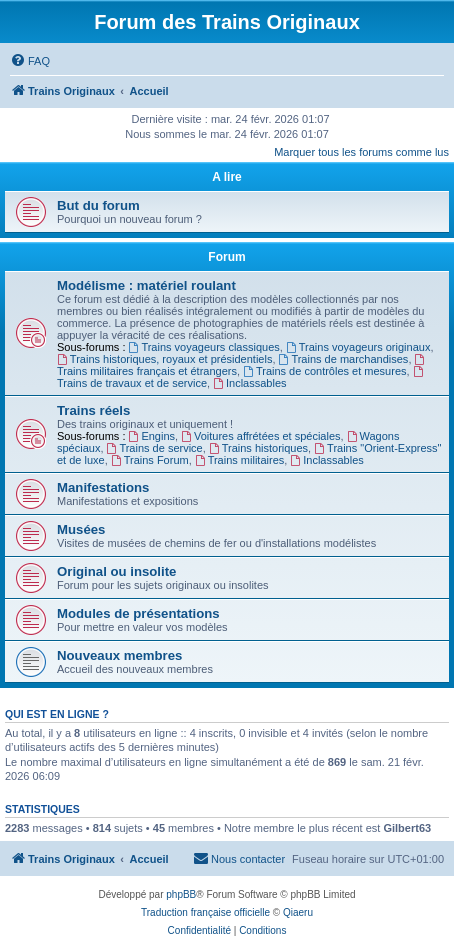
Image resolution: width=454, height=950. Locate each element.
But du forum (98, 205)
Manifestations (103, 487)
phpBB (181, 894)
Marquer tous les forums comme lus (361, 152)
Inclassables (249, 383)
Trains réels (93, 410)
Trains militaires (239, 460)
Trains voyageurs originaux (358, 347)
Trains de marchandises (344, 359)
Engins (152, 436)
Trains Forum (150, 460)
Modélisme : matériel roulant (146, 285)
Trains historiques (258, 448)
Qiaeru (298, 912)
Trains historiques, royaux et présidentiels (164, 359)
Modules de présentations (138, 613)
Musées (81, 529)
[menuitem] (30, 61)
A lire (227, 177)
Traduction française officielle (205, 912)
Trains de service (155, 448)
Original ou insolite (116, 571)
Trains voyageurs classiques (204, 347)
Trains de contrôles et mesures (324, 371)
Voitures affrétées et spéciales (260, 436)
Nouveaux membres (119, 655)
